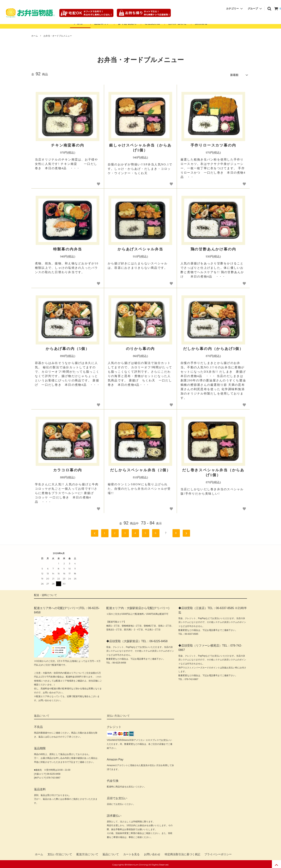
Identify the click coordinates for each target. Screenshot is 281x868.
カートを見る (131, 853)
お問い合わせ (178, 23)
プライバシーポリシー (218, 853)
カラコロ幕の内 (68, 469)
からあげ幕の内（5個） (68, 347)
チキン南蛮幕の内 (68, 144)
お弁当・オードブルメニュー (58, 36)
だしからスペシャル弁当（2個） (140, 469)
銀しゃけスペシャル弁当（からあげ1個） (140, 146)
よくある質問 (127, 23)
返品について (111, 853)
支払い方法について (60, 853)
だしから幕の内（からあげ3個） (213, 347)
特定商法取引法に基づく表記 (182, 853)
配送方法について (87, 853)
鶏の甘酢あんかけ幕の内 (213, 248)
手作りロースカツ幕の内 (213, 144)
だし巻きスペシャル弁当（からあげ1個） (213, 471)
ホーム (35, 36)
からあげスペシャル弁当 (140, 248)
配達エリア (102, 23)
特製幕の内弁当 (68, 248)
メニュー (80, 23)
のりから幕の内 (140, 347)
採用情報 (201, 23)
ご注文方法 (152, 23)
